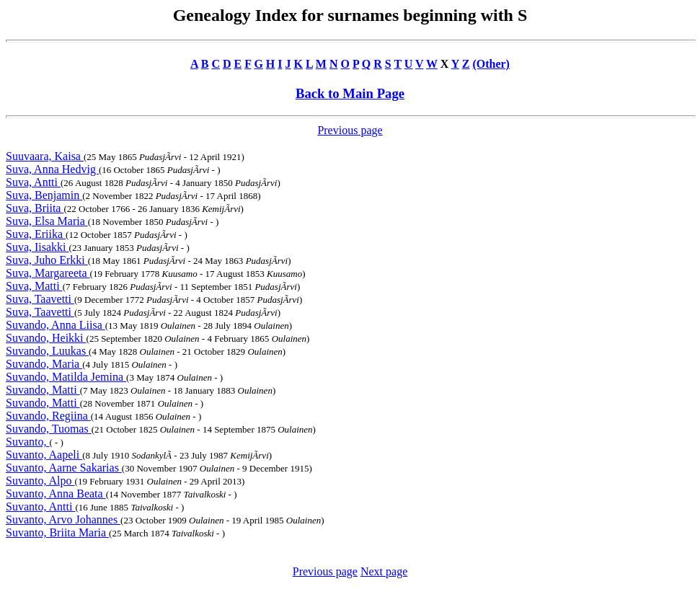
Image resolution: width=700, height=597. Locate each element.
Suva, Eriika (36, 234)
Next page (384, 571)
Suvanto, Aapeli (44, 455)
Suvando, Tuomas (49, 429)
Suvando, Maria (44, 364)
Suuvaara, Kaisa (45, 156)
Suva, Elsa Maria (47, 221)
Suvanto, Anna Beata (56, 494)
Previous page (350, 130)
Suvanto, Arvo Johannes (63, 519)
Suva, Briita (35, 208)
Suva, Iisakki (37, 247)
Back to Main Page (350, 93)
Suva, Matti (34, 286)
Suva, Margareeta (48, 273)
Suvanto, (27, 442)
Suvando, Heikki (46, 338)
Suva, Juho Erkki (47, 260)
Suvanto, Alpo (40, 481)
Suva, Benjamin (44, 195)
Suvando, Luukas (47, 351)
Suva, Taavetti (40, 299)
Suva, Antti (33, 182)
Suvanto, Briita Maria (57, 532)
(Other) (491, 64)
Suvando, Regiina (48, 416)
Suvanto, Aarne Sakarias (64, 468)
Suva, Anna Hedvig (52, 169)
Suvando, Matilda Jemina (66, 377)
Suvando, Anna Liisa (56, 325)
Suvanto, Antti (40, 507)
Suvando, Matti (43, 390)
